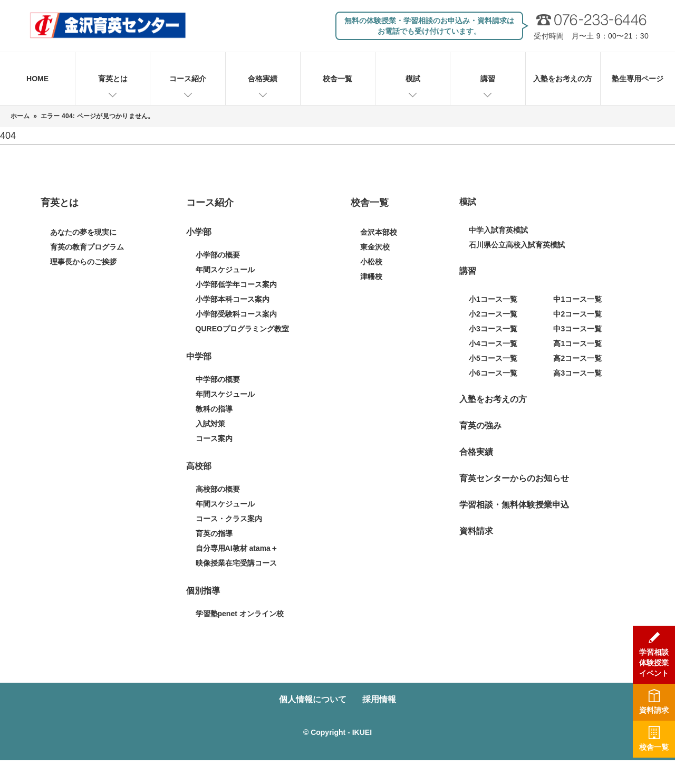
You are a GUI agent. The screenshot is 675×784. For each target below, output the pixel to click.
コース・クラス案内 (229, 519)
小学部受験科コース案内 (236, 314)
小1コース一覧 (493, 299)
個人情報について (313, 699)
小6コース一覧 (493, 373)
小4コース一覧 (493, 343)
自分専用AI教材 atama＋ (237, 548)
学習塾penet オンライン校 (240, 614)
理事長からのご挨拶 (83, 262)
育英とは (113, 79)
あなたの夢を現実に (83, 232)
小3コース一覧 (493, 329)
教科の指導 (214, 409)
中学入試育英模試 (498, 230)
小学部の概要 (218, 255)
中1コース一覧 (577, 299)
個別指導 (203, 591)
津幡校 (371, 276)
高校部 (199, 466)
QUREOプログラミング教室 (242, 329)
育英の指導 (214, 533)
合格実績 (263, 79)
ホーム (20, 116)
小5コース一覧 (493, 358)
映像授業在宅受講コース (236, 563)
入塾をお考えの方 (563, 79)
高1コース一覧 (577, 343)
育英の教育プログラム (87, 247)
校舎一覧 (337, 79)
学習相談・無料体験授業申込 (514, 505)
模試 (413, 79)
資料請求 (476, 531)
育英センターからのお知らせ (514, 478)
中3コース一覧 (577, 329)
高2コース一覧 (577, 358)
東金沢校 (375, 247)
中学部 (199, 356)
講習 (488, 79)
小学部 (199, 232)
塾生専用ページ (638, 79)
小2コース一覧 (493, 314)
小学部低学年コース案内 (236, 284)
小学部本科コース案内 (233, 299)
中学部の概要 (218, 379)
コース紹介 (188, 79)
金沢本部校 (379, 232)
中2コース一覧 (577, 314)
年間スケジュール (225, 270)
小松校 (371, 262)
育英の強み (480, 426)
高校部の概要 (218, 489)
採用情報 (379, 699)
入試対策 (210, 424)
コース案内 (214, 438)
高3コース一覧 (577, 373)
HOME (37, 79)
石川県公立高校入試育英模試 (517, 245)
